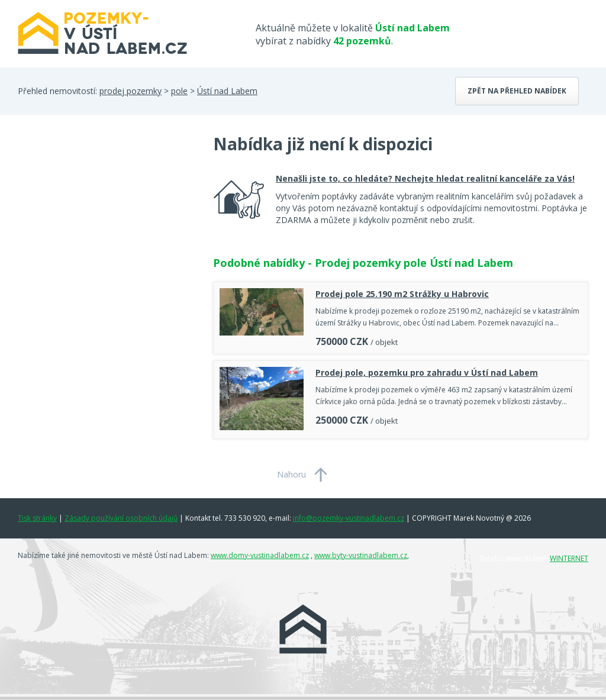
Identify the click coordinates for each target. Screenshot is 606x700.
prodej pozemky (130, 91)
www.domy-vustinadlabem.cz (260, 555)
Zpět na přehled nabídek (517, 91)
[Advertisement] (107, 227)
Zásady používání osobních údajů (121, 518)
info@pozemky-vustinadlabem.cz (349, 518)
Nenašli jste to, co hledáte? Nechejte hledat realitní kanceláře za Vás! (425, 178)
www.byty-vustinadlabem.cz (361, 555)
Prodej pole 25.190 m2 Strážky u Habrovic (402, 294)
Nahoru (291, 474)
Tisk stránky (37, 518)
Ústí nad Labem (227, 91)
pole (179, 91)
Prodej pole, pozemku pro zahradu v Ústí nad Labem (427, 372)
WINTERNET (569, 558)
